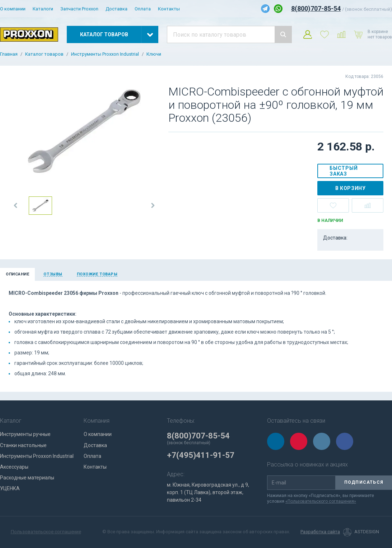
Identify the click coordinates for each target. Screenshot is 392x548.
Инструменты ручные (25, 434)
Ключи (154, 54)
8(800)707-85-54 (316, 8)
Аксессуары (14, 467)
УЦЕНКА (10, 488)
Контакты (169, 9)
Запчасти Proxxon (79, 9)
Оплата (143, 9)
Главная (9, 54)
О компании (13, 9)
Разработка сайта (320, 532)
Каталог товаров (44, 54)
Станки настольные (23, 445)
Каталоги (43, 9)
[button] (16, 205)
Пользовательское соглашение (46, 532)
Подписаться (364, 482)
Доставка (116, 9)
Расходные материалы (27, 478)
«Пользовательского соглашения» (321, 501)
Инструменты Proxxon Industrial (105, 54)
